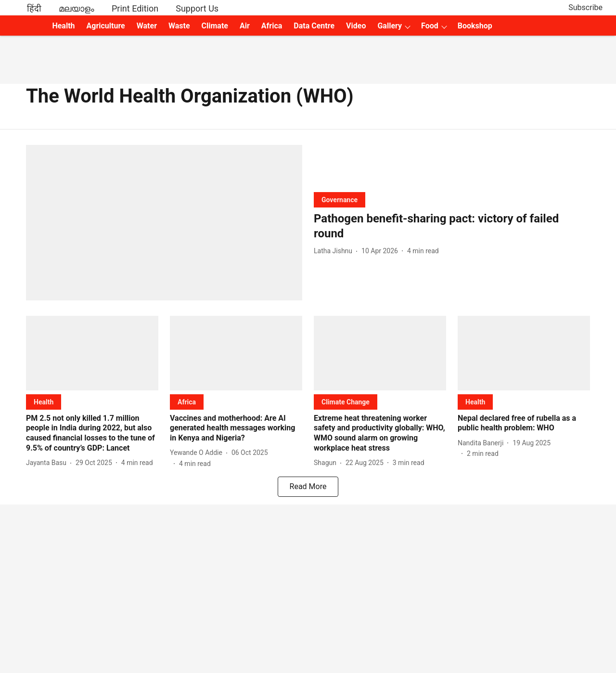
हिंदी (34, 8)
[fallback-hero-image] (164, 223)
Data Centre (314, 26)
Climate (215, 26)
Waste (179, 26)
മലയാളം (77, 8)
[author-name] (335, 251)
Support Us (197, 8)
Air (245, 26)
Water (147, 26)
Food (430, 26)
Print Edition (135, 8)
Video (356, 26)
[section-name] (340, 200)
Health (63, 26)
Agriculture (106, 26)
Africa (272, 26)
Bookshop (475, 26)
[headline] (452, 226)
